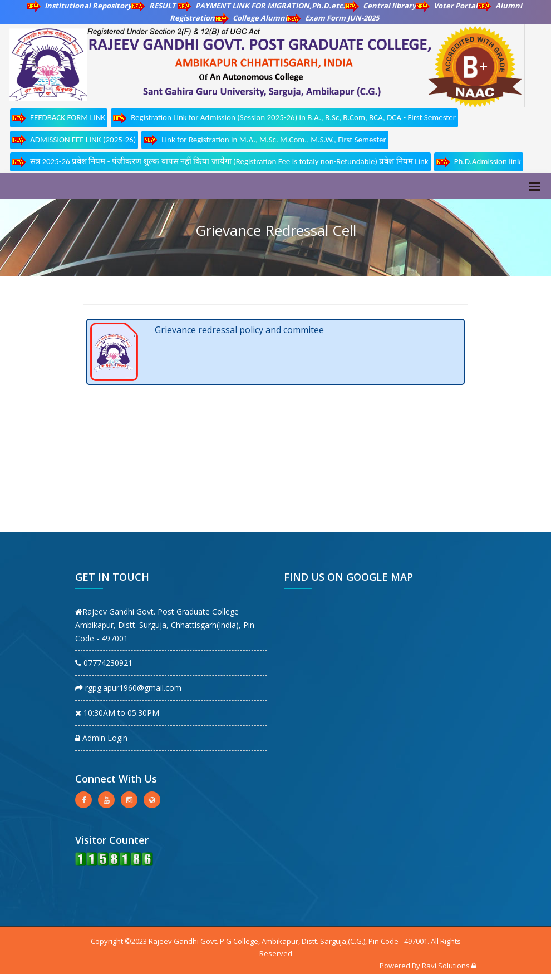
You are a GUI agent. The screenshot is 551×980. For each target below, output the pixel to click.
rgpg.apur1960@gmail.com (128, 688)
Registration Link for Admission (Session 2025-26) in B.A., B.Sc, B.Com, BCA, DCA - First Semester (284, 118)
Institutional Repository (79, 6)
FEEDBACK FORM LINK (59, 118)
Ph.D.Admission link (479, 162)
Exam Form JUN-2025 (333, 18)
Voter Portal (447, 6)
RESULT (154, 6)
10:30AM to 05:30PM (117, 713)
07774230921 (104, 663)
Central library (380, 6)
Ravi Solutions (446, 966)
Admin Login (101, 738)
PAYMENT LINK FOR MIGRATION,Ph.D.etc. (261, 6)
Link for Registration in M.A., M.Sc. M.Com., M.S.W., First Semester (265, 140)
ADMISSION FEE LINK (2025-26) (74, 140)
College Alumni (251, 18)
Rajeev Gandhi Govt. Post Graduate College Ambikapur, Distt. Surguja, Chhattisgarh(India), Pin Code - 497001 (165, 625)
